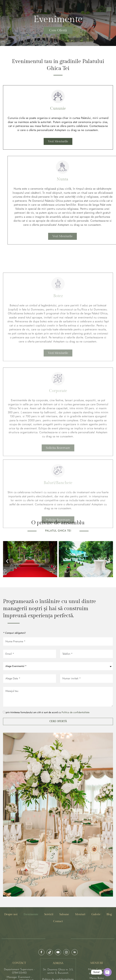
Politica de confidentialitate (76, 687)
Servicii (49, 889)
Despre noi (11, 889)
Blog (109, 889)
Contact (58, 896)
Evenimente (31, 889)
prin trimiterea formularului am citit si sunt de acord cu (48, 687)
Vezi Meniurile (58, 141)
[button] (109, 9)
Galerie (96, 889)
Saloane (64, 889)
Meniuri (80, 889)
